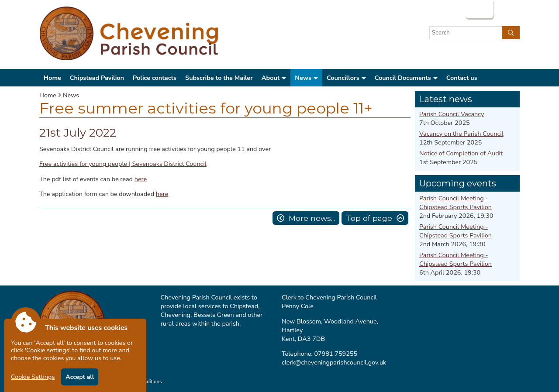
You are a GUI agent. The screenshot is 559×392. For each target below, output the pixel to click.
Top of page (369, 218)
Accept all (80, 377)
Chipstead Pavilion (97, 78)
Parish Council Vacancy (452, 114)
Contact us (462, 78)
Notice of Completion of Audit (461, 153)
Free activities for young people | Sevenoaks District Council (123, 164)
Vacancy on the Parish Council (461, 134)
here (141, 179)
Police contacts (155, 78)
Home (52, 78)
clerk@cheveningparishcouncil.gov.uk (334, 362)
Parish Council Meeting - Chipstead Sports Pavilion (455, 203)
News (71, 95)
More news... (312, 218)
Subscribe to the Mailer (219, 78)
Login (478, 9)
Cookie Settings (33, 377)
